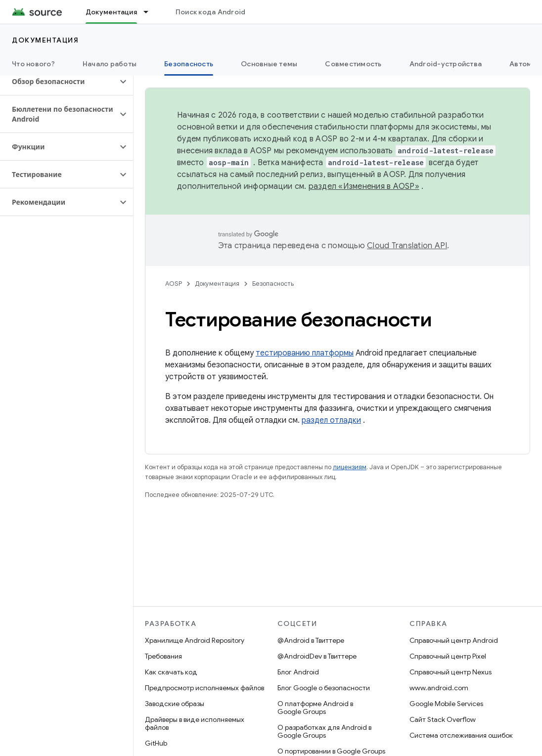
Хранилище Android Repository (195, 640)
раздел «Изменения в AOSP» (364, 186)
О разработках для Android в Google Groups (324, 731)
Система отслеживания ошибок (461, 735)
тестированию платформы (305, 353)
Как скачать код (171, 672)
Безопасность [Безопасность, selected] (189, 64)
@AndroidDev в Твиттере (317, 656)
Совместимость (353, 64)
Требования (163, 656)
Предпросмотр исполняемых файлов (204, 688)
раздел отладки (331, 420)
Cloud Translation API (407, 246)
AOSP (174, 284)
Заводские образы (175, 704)
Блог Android (298, 672)
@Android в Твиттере (311, 640)
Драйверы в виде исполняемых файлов (195, 723)
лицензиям (350, 467)
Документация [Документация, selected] (111, 12)
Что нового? (33, 64)
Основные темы (269, 64)
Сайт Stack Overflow (443, 719)
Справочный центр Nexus (451, 672)
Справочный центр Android (454, 640)
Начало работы (110, 64)
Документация (45, 40)
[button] (59, 82)
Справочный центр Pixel (448, 656)
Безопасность (273, 284)
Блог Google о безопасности (324, 688)
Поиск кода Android (211, 12)
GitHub (156, 743)
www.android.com (439, 688)
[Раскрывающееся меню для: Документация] (150, 12)
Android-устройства (446, 64)
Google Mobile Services (446, 704)
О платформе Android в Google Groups (315, 708)
